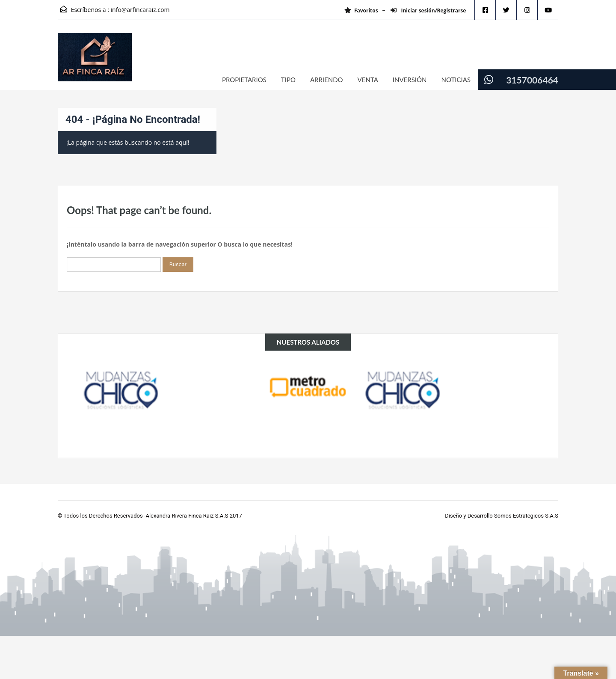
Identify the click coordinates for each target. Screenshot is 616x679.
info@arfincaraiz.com (140, 10)
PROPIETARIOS (244, 80)
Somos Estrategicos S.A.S (526, 516)
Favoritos (359, 10)
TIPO (288, 80)
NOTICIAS (456, 80)
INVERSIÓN (410, 80)
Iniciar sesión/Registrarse (426, 10)
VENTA (368, 80)
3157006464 (532, 80)
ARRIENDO (327, 80)
